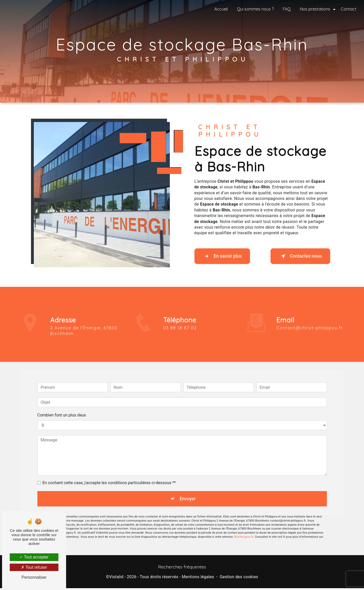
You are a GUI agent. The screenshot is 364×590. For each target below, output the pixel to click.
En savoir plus (226, 256)
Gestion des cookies (239, 579)
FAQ (286, 9)
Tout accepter (34, 557)
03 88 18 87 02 (180, 337)
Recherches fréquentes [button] (182, 568)
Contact (347, 9)
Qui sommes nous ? (254, 9)
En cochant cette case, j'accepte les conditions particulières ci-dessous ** (109, 474)
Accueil (220, 9)
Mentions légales (198, 579)
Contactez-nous (297, 256)
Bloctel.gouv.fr (244, 529)
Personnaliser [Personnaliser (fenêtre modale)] (34, 577)
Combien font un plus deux (62, 406)
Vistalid (116, 579)
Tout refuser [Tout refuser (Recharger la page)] (34, 567)
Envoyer (188, 490)
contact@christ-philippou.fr (310, 319)
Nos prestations (314, 9)
